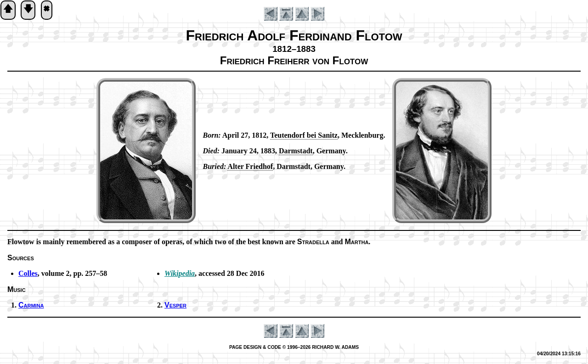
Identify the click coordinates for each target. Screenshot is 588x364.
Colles (28, 273)
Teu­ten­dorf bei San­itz (304, 135)
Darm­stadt (296, 151)
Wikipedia (180, 273)
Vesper (175, 305)
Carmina (31, 305)
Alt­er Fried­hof (250, 166)
